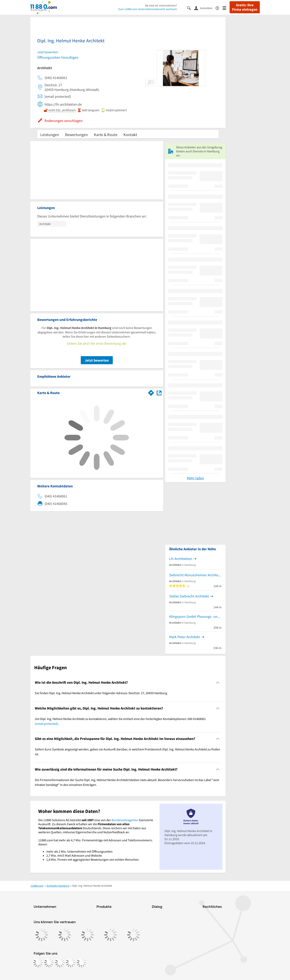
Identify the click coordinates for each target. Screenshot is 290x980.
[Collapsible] (218, 683)
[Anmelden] (205, 8)
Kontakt (130, 135)
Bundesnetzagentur (125, 820)
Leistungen (50, 135)
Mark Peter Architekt (185, 637)
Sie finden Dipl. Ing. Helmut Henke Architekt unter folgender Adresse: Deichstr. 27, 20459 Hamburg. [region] (101, 693)
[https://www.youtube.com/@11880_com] (82, 963)
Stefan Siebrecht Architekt (189, 596)
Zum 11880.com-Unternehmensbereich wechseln (148, 9)
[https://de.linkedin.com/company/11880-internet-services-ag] (71, 963)
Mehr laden (195, 478)
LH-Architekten (181, 559)
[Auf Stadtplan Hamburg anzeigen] (159, 393)
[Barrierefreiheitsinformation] (219, 8)
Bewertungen (76, 135)
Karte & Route (106, 135)
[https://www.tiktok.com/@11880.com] (60, 963)
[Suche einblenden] (191, 8)
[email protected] (47, 724)
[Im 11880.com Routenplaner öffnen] (151, 392)
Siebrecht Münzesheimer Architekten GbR (195, 575)
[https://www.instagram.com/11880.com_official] (49, 963)
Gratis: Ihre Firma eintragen (245, 7)
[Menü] (226, 8)
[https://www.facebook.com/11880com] (38, 963)
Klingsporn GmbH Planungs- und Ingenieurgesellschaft (195, 616)
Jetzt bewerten (97, 360)
